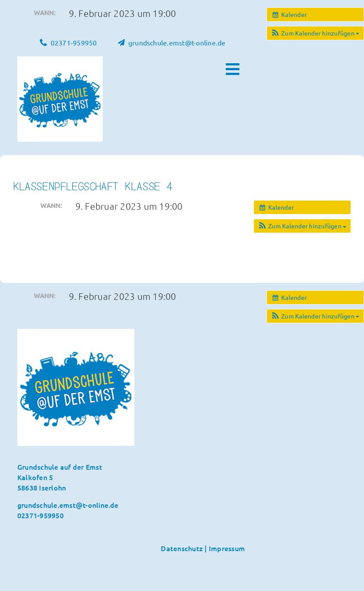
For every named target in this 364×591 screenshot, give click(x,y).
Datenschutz (182, 548)
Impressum (227, 548)
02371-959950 (41, 515)
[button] (315, 33)
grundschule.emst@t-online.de (68, 505)
